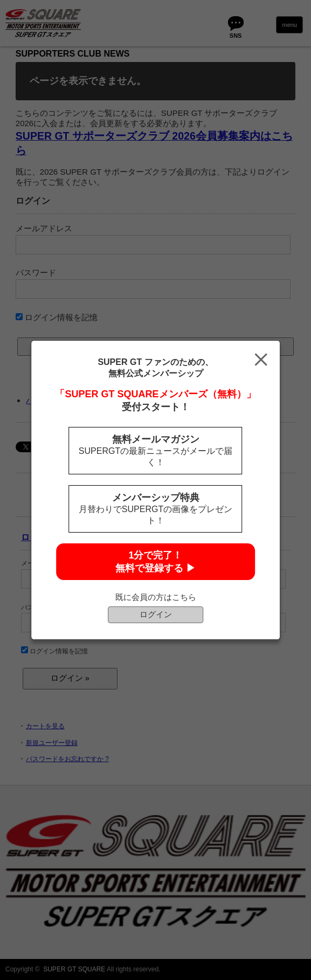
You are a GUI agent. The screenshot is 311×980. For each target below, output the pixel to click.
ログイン (156, 614)
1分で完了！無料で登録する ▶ (155, 562)
